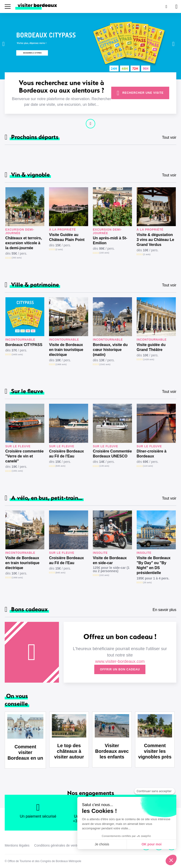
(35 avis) (147, 582)
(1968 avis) (61, 364)
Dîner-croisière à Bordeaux (152, 454)
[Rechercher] (166, 6)
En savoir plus (165, 610)
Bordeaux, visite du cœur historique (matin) (110, 350)
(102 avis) (104, 575)
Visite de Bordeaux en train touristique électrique (66, 350)
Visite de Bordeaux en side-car (110, 560)
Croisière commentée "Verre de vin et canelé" (25, 456)
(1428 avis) (149, 359)
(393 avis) (17, 258)
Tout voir (169, 137)
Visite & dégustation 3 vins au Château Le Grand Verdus (155, 240)
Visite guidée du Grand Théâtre (151, 347)
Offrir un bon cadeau (120, 669)
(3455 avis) (17, 354)
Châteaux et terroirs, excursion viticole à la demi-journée (24, 243)
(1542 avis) (105, 364)
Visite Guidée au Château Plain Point (67, 237)
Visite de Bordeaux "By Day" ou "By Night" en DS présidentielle (154, 565)
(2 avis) (59, 249)
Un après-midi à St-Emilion (110, 240)
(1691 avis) (17, 471)
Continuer (90, 124)
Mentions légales (17, 845)
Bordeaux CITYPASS (24, 345)
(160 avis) (104, 253)
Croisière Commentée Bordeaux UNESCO (112, 454)
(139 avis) (104, 466)
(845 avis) (60, 466)
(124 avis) (148, 466)
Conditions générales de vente (56, 845)
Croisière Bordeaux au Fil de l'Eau (66, 454)
